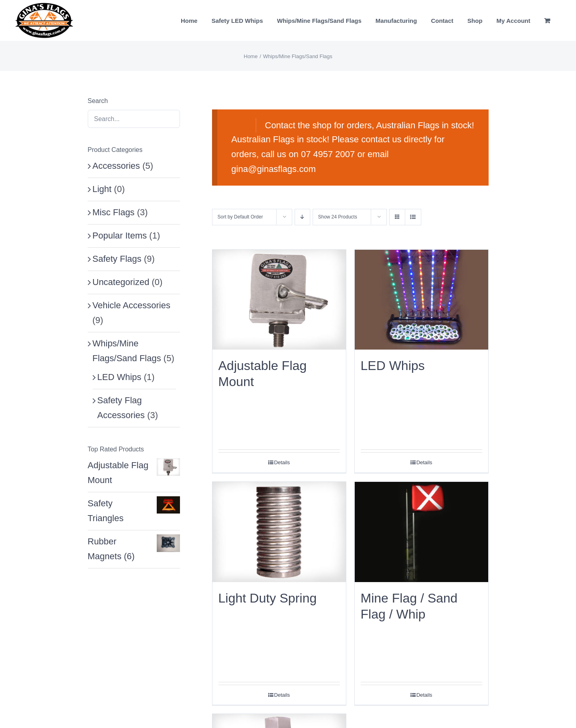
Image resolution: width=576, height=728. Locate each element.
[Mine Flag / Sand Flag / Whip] (421, 532)
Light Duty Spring (268, 598)
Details (282, 462)
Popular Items (120, 236)
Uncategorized (121, 282)
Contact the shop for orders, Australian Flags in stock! (370, 125)
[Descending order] (302, 217)
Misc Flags (114, 212)
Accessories (116, 166)
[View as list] (413, 217)
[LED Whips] (421, 300)
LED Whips (393, 366)
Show (338, 217)
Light (102, 189)
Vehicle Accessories (131, 305)
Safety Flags (117, 259)
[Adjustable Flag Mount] (279, 300)
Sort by (240, 217)
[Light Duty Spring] (279, 532)
